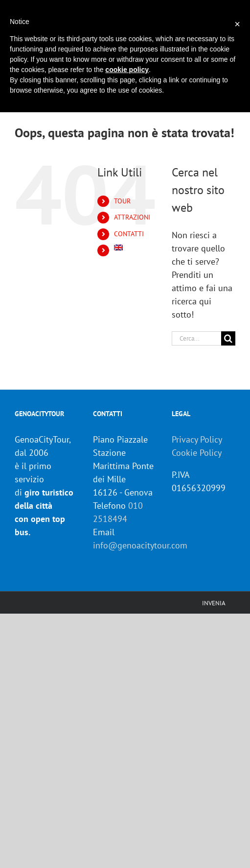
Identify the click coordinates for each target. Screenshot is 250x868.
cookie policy (127, 70)
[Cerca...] (196, 338)
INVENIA (214, 603)
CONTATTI (129, 234)
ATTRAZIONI (132, 217)
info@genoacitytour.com (140, 545)
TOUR (122, 201)
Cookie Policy (197, 453)
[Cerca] (228, 338)
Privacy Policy (197, 439)
